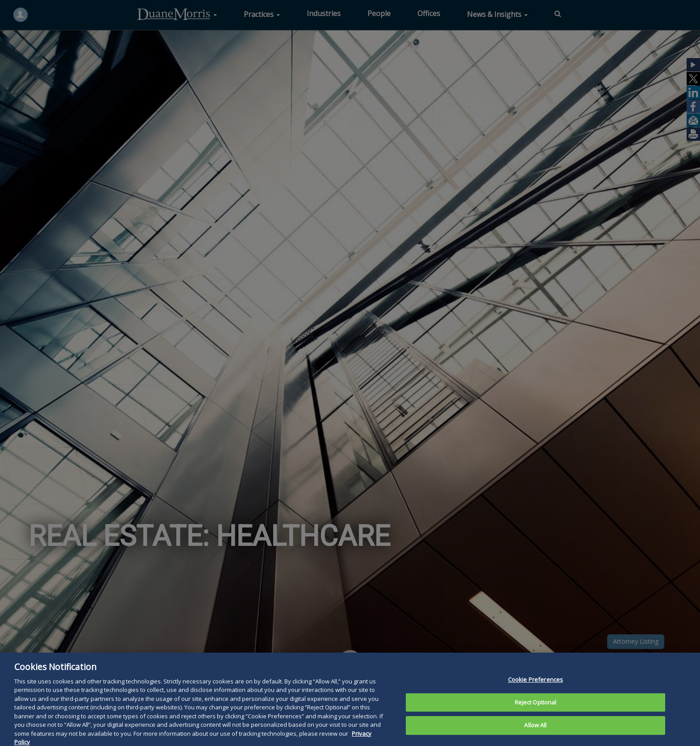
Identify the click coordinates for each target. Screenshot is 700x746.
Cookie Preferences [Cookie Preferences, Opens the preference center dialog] (535, 695)
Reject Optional (536, 718)
